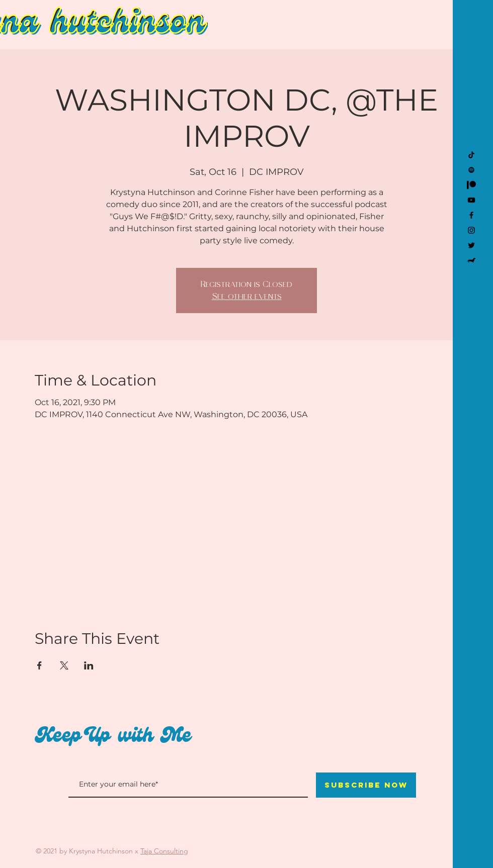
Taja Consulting (164, 851)
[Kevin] (471, 260)
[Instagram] (471, 230)
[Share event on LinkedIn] (89, 665)
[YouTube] (471, 200)
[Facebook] (471, 215)
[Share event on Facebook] (39, 665)
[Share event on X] (64, 665)
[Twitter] (471, 245)
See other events (247, 297)
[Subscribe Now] (366, 785)
